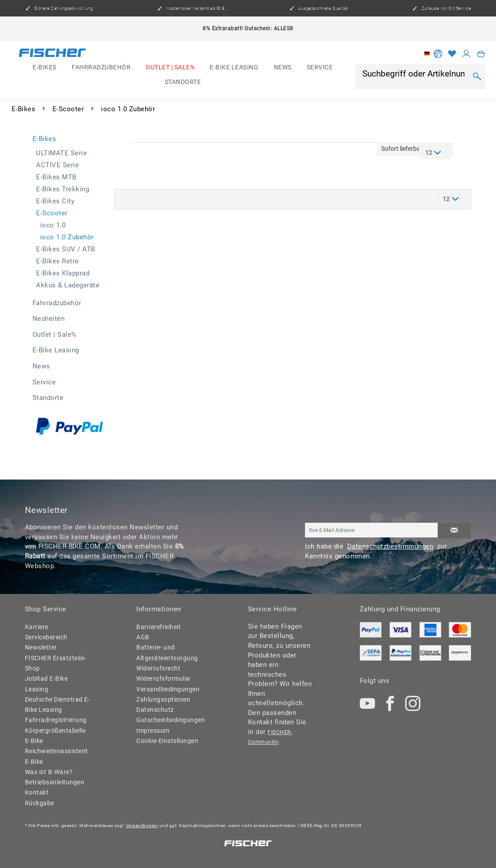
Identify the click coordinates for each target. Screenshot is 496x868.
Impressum (153, 731)
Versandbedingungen (168, 689)
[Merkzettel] (452, 54)
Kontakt (37, 792)
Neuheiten (49, 319)
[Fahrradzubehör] (101, 68)
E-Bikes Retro (58, 261)
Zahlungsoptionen (163, 699)
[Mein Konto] (467, 54)
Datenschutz (155, 710)
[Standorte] (183, 82)
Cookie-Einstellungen (167, 741)
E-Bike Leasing (56, 350)
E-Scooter (52, 213)
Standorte (48, 398)
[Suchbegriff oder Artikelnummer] (414, 74)
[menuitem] (45, 68)
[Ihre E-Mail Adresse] (371, 530)
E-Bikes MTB (56, 177)
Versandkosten (142, 826)
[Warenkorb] (481, 54)
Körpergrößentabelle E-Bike (55, 736)
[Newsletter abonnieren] (454, 531)
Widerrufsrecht (158, 668)
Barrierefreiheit (159, 627)
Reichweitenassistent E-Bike (57, 756)
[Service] (320, 68)
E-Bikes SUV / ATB (66, 249)
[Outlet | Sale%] (170, 68)
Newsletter (41, 647)
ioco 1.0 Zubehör (67, 237)
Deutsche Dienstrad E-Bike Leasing (58, 704)
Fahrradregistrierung (56, 720)
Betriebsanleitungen (55, 782)
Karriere (37, 627)
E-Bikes (45, 139)
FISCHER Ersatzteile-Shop (56, 663)
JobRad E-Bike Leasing (47, 684)
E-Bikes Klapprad (63, 273)
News (41, 366)
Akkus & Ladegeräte (68, 285)
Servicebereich (46, 637)
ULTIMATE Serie (61, 153)
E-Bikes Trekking (63, 189)
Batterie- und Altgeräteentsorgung (167, 652)
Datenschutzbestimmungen (390, 546)
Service (44, 382)
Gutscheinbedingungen (169, 720)
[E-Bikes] (45, 68)
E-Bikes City (55, 201)
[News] (283, 68)
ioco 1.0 (53, 225)
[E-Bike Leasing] (234, 68)
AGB (143, 637)
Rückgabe (40, 803)
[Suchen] (477, 77)
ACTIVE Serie (57, 165)
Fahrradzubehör (57, 303)
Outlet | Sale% (55, 335)
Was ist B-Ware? (49, 772)
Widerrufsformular (164, 678)
